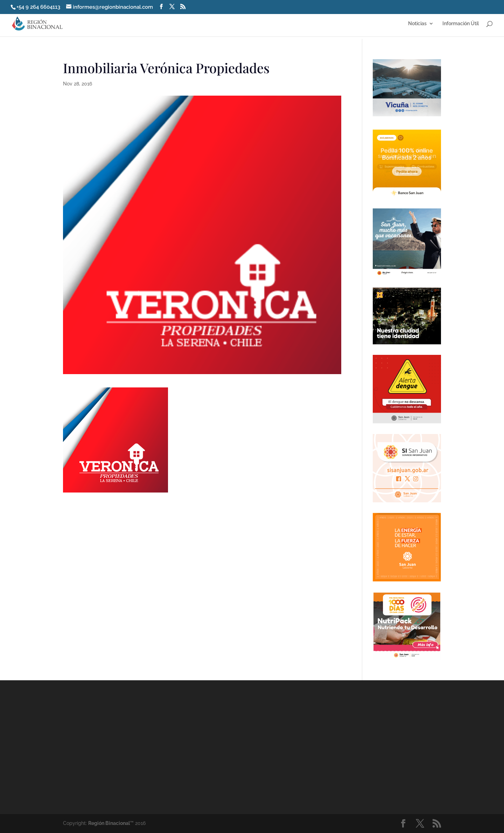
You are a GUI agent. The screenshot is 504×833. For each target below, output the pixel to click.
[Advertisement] (315, 747)
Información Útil (461, 24)
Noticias (417, 24)
